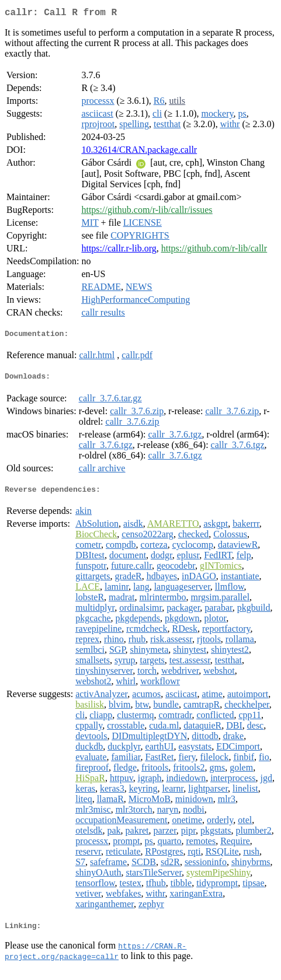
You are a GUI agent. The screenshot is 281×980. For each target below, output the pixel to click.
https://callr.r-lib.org (119, 251)
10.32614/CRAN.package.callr (139, 152)
